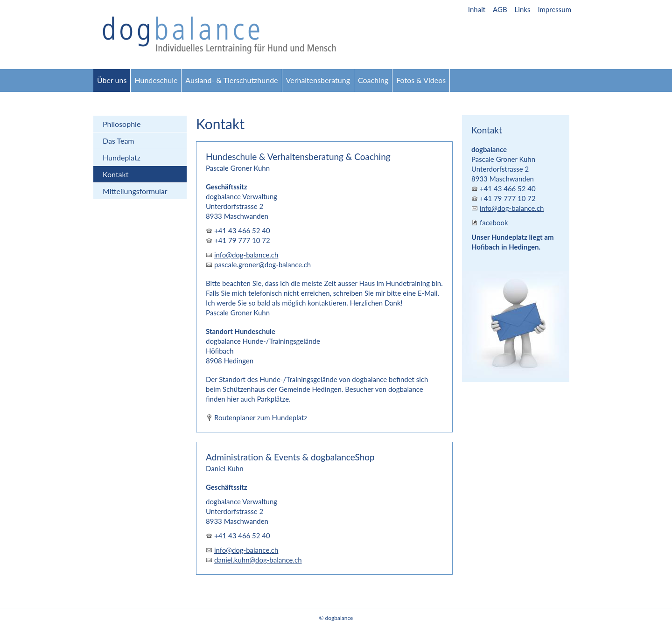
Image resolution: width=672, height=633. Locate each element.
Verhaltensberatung (318, 80)
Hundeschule (156, 80)
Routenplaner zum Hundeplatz (261, 417)
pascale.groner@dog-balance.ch (262, 264)
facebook (494, 223)
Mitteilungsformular (135, 191)
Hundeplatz (122, 157)
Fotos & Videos (421, 80)
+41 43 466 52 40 (242, 230)
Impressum (554, 9)
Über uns (112, 80)
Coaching (373, 80)
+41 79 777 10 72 (242, 240)
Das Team (119, 141)
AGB (500, 9)
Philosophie (122, 124)
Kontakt (115, 174)
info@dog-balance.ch (246, 255)
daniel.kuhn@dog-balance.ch (258, 560)
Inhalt (477, 9)
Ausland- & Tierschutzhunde (231, 80)
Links (523, 9)
